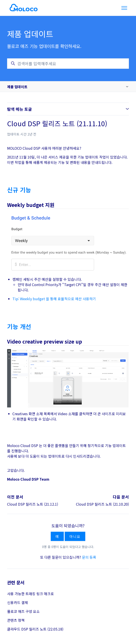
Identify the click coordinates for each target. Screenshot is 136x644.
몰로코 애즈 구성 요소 (23, 611)
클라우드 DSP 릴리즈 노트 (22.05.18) (35, 629)
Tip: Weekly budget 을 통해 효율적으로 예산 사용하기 (54, 299)
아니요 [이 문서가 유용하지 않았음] (75, 536)
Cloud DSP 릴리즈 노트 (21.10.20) (102, 504)
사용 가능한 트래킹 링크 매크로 (30, 594)
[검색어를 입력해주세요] (68, 64)
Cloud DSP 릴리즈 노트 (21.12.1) (33, 504)
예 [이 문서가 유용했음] (57, 536)
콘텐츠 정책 (16, 620)
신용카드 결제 (17, 602)
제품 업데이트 (17, 87)
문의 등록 (89, 557)
